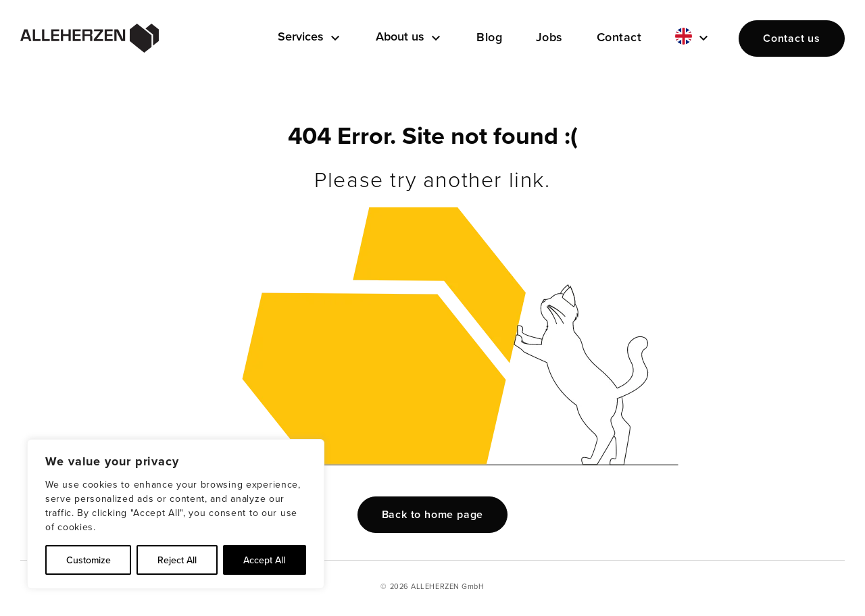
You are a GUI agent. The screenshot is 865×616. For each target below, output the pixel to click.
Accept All (264, 560)
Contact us (792, 38)
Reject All (177, 560)
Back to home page (433, 514)
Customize (89, 560)
